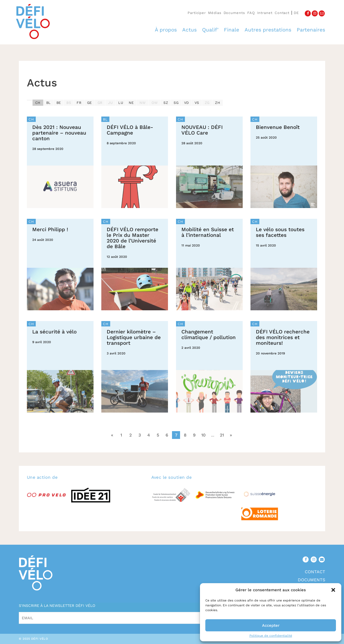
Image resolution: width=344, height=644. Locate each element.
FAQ (251, 13)
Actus (189, 30)
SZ (166, 103)
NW (143, 103)
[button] (333, 590)
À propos (166, 30)
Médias (215, 13)
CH (38, 103)
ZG (207, 103)
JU (110, 103)
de (296, 13)
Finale (232, 30)
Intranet (265, 13)
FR (79, 103)
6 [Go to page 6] (167, 435)
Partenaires (311, 30)
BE (59, 103)
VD (187, 103)
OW (155, 103)
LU (121, 103)
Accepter (271, 625)
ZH (218, 103)
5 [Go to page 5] (158, 435)
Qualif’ (210, 30)
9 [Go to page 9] (194, 435)
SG (176, 103)
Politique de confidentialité (271, 636)
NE (131, 103)
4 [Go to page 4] (149, 435)
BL (49, 103)
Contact (282, 13)
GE (89, 103)
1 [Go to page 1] (121, 435)
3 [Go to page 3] (140, 435)
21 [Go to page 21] (222, 435)
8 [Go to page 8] (185, 435)
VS (197, 103)
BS (69, 103)
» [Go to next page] (231, 435)
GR (100, 103)
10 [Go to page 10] (203, 435)
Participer (197, 13)
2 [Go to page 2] (130, 435)
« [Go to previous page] (112, 435)
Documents (234, 13)
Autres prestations (268, 30)
